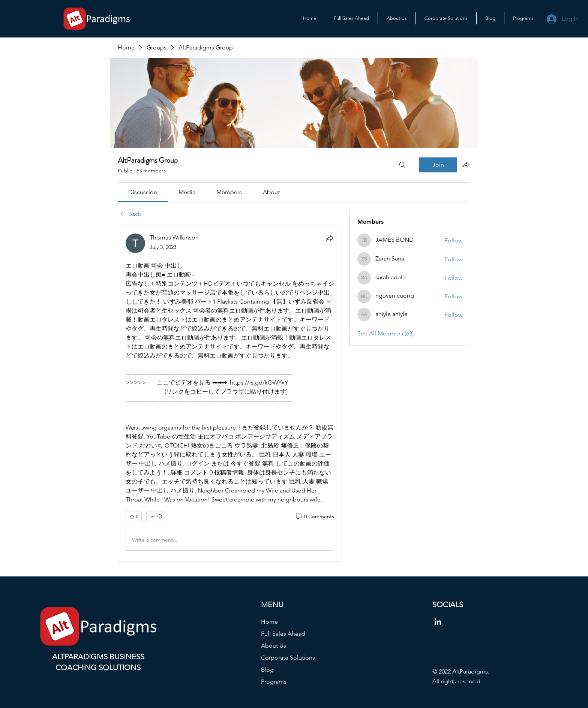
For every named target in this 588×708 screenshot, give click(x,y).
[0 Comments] (314, 517)
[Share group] (466, 165)
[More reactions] (156, 516)
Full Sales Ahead (283, 634)
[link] (143, 192)
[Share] (330, 238)
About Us (274, 646)
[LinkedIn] (438, 622)
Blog (267, 670)
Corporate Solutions (288, 658)
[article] (230, 394)
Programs (274, 682)
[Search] (402, 165)
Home (269, 622)
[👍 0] (134, 516)
